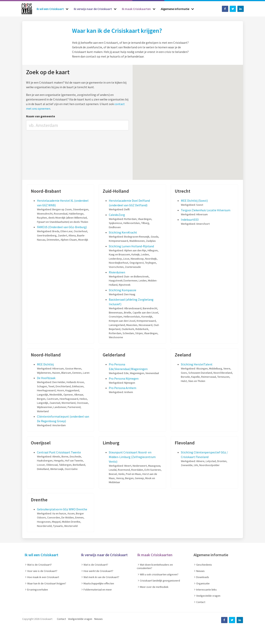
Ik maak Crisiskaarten (155, 555)
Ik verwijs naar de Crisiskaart (104, 555)
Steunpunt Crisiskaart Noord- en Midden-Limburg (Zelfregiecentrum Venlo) (132, 457)
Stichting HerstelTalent (197, 364)
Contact (61, 619)
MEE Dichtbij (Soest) (194, 201)
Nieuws (98, 619)
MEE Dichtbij (45, 364)
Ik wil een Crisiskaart (41, 555)
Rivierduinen (117, 272)
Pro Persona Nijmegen (124, 378)
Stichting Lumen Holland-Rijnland (131, 246)
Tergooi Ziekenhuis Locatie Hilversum (206, 210)
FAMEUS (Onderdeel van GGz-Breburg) (62, 227)
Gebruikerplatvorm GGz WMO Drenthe (62, 509)
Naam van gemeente (41, 116)
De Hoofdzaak (46, 378)
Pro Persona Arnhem (123, 388)
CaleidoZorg (117, 215)
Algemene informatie (211, 555)
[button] (171, 136)
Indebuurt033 (190, 220)
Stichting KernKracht (123, 232)
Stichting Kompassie (123, 290)
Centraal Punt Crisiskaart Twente (59, 452)
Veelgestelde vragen (80, 619)
